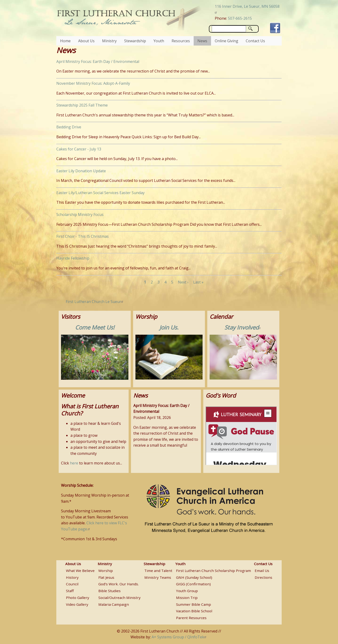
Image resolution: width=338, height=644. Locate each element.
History (72, 577)
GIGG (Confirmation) (193, 584)
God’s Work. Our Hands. (119, 584)
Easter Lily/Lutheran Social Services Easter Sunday (100, 193)
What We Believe (80, 571)
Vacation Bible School (194, 611)
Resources (181, 41)
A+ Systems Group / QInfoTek (180, 637)
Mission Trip (187, 598)
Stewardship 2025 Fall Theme (82, 105)
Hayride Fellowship (73, 258)
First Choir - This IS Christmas (83, 236)
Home (65, 41)
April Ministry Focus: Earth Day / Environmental (98, 61)
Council (72, 584)
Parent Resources (191, 618)
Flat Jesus (106, 577)
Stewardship (135, 41)
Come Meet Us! (95, 327)
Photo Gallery (78, 598)
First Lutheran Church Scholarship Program (213, 571)
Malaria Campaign (114, 604)
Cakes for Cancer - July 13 (79, 149)
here (74, 463)
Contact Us (255, 41)
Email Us (262, 571)
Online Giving (227, 41)
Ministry (109, 41)
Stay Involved (243, 327)
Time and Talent (158, 571)
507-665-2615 (240, 18)
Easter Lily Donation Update (81, 171)
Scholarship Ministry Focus (80, 215)
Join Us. (169, 327)
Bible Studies (109, 591)
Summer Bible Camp (194, 604)
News (202, 41)
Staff (70, 591)
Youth (159, 41)
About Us (86, 41)
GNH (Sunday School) (194, 577)
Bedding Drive (69, 127)
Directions (263, 577)
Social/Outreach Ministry (119, 598)
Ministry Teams (158, 577)
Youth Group (187, 591)
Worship (106, 571)
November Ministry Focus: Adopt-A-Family (93, 83)
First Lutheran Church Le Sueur (95, 302)
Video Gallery (77, 604)
